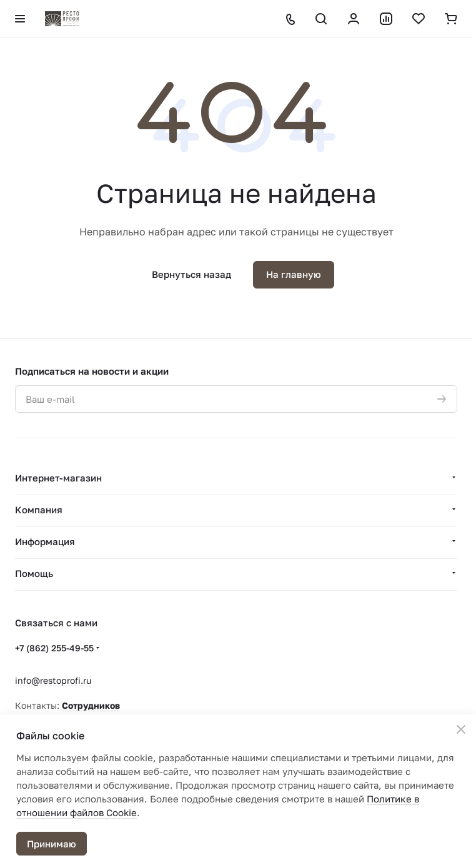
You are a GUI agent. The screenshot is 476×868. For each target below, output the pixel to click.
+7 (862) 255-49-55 (54, 648)
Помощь (34, 573)
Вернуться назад (191, 274)
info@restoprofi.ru (53, 680)
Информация (45, 541)
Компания (39, 510)
